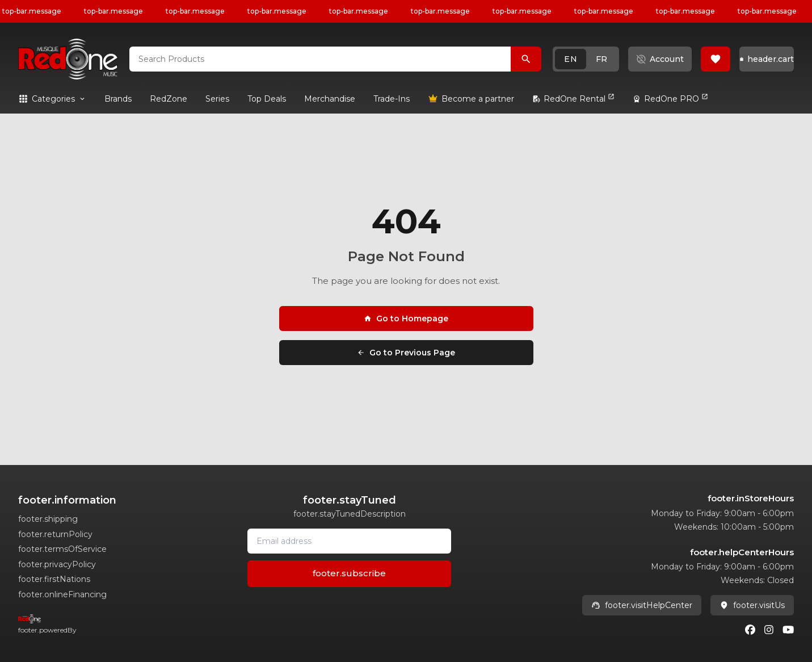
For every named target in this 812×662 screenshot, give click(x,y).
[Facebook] (750, 630)
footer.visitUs (752, 605)
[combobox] (320, 59)
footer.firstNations (54, 579)
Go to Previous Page (406, 353)
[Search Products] (526, 59)
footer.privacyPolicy (57, 564)
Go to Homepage (406, 319)
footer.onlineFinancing (62, 594)
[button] (586, 59)
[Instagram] (769, 630)
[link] (118, 99)
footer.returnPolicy (55, 534)
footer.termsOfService (62, 549)
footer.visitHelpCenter (642, 605)
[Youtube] (788, 630)
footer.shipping (48, 519)
